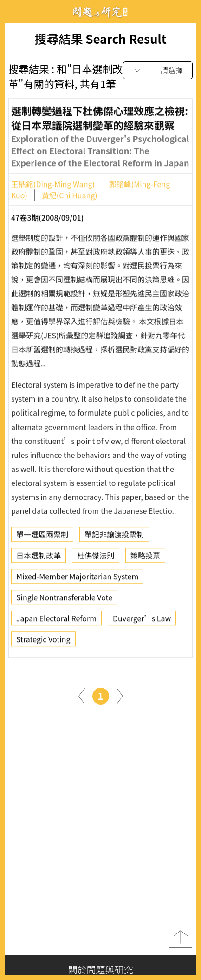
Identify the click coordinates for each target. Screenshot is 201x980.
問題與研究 (101, 12)
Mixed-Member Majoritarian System (77, 578)
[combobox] (158, 70)
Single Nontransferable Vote (64, 599)
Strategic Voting (43, 641)
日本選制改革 (39, 557)
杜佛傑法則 (96, 557)
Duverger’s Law (142, 620)
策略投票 (145, 557)
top (181, 937)
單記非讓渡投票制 (114, 537)
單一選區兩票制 (42, 537)
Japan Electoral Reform (56, 620)
